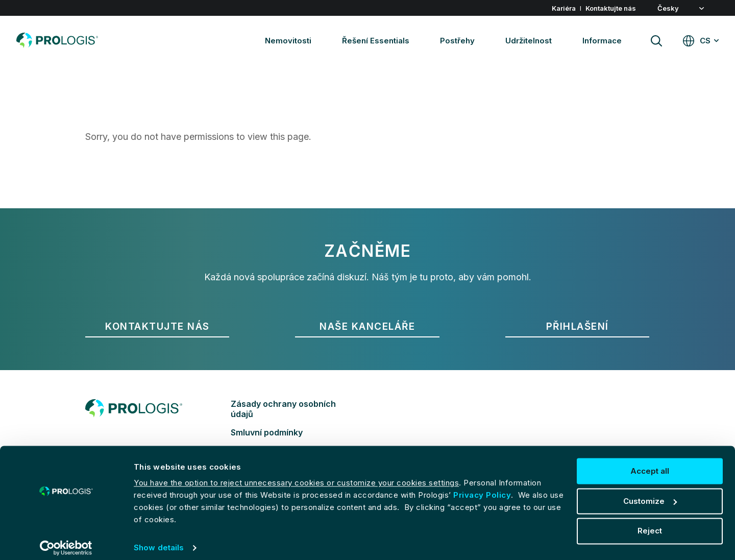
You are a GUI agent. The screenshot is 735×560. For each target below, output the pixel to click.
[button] (688, 8)
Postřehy (457, 41)
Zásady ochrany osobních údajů (283, 409)
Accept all (650, 463)
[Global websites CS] (701, 41)
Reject (650, 523)
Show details (159, 540)
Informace (602, 41)
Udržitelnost (529, 41)
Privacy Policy (482, 487)
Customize (650, 493)
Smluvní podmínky (267, 432)
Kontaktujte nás (611, 8)
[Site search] (656, 41)
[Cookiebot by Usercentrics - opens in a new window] (66, 540)
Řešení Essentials (376, 41)
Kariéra (564, 8)
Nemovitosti (288, 41)
